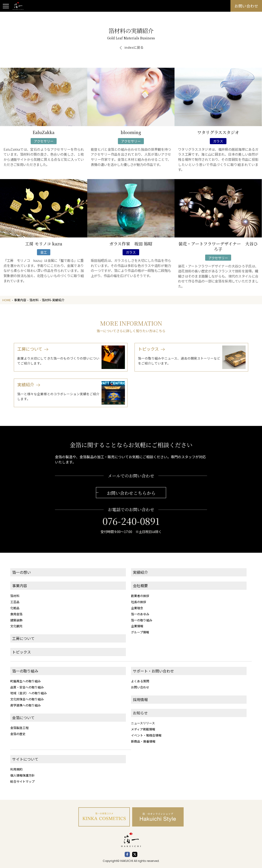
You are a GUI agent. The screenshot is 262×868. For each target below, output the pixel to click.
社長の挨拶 (139, 602)
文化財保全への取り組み (27, 699)
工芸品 (15, 602)
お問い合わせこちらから (131, 493)
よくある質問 (140, 681)
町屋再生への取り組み (25, 681)
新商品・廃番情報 (143, 741)
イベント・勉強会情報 (146, 735)
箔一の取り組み (142, 620)
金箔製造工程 (19, 728)
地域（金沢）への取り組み (29, 693)
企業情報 (137, 626)
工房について (23, 638)
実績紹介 (140, 572)
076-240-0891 (131, 521)
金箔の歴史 (18, 734)
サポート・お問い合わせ (153, 671)
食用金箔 (16, 614)
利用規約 (16, 769)
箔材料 (15, 596)
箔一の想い (22, 572)
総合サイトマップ (22, 781)
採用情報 (140, 700)
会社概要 (140, 586)
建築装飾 (16, 620)
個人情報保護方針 (22, 775)
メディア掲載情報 (143, 729)
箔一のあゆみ (140, 614)
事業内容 (20, 586)
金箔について (23, 718)
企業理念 (137, 608)
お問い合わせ (140, 687)
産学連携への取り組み (25, 705)
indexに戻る (134, 47)
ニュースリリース (143, 723)
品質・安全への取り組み (27, 687)
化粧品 (15, 608)
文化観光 (16, 626)
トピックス (22, 652)
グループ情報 (140, 632)
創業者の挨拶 (140, 596)
